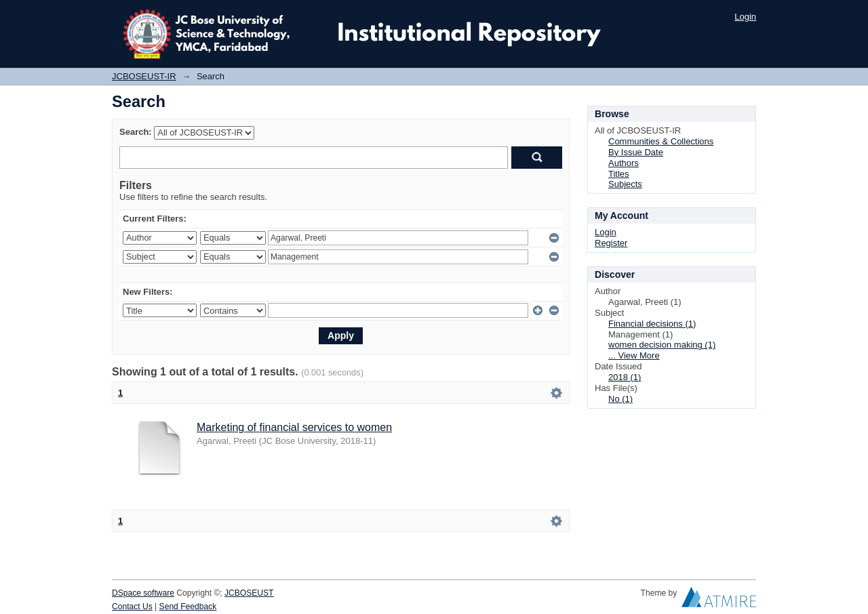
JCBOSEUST (249, 593)
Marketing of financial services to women (294, 427)
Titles (619, 174)
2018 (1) (625, 377)
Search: (136, 132)
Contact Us (132, 607)
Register (611, 243)
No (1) (620, 399)
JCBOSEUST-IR (144, 76)
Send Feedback (188, 607)
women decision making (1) (662, 345)
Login (745, 17)
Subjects (625, 184)
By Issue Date (636, 152)
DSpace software (143, 593)
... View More (634, 355)
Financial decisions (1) (652, 324)
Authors (624, 163)
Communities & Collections (661, 141)
